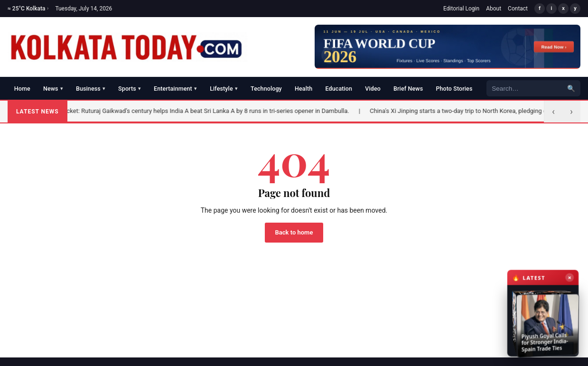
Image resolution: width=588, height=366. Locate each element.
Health (303, 89)
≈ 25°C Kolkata (28, 9)
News (53, 89)
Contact (518, 9)
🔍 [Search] (571, 88)
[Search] (524, 89)
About (494, 9)
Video (373, 89)
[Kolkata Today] (127, 47)
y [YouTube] (575, 8)
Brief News (408, 89)
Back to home (294, 232)
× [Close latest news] (569, 281)
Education (339, 89)
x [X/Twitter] (563, 8)
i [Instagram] (552, 8)
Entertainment (175, 89)
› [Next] (571, 112)
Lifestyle (224, 89)
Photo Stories (454, 89)
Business (91, 89)
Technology (266, 89)
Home (22, 89)
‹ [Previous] (553, 112)
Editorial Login (461, 9)
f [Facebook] (540, 8)
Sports (130, 89)
